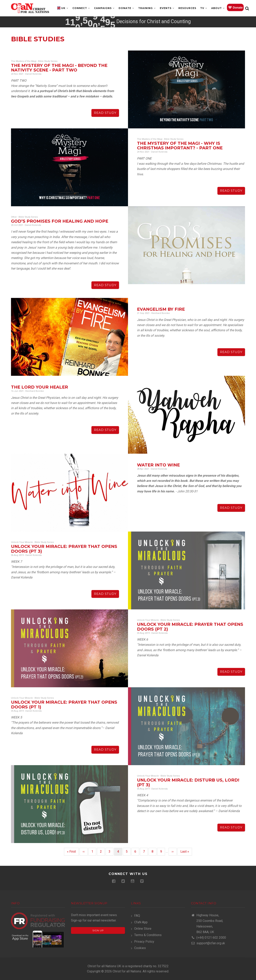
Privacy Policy (144, 942)
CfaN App (141, 922)
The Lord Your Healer (39, 387)
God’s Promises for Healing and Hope (60, 221)
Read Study (105, 113)
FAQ (137, 916)
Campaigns (104, 8)
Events (167, 8)
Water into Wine (158, 465)
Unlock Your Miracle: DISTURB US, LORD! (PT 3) (188, 782)
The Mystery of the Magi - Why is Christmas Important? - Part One (180, 146)
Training (147, 8)
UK (65, 8)
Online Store (143, 929)
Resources (187, 8)
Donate (126, 8)
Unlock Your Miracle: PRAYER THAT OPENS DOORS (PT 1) (64, 704)
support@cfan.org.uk (208, 943)
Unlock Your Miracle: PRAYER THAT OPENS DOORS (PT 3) (64, 549)
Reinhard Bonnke (161, 313)
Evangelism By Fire (161, 309)
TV (204, 8)
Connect (81, 8)
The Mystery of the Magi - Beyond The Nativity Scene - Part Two (59, 68)
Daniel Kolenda (33, 74)
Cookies (140, 948)
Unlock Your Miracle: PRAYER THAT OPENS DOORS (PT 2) (190, 627)
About (218, 8)
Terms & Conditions (148, 935)
